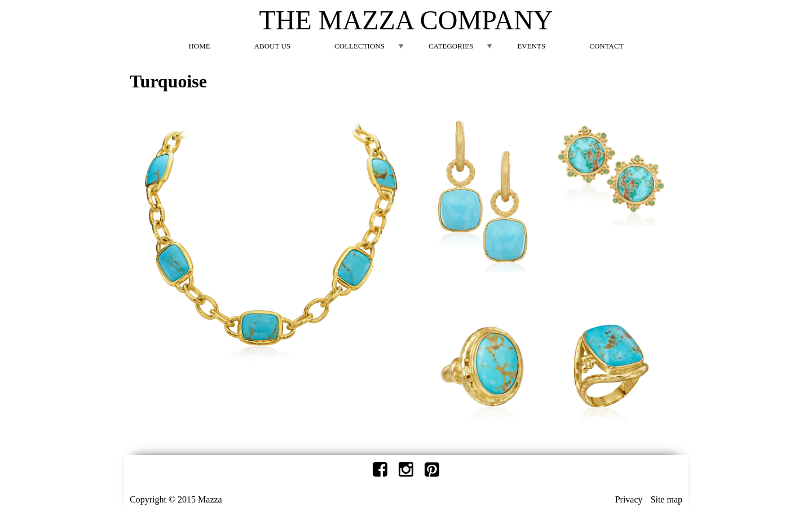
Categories (451, 46)
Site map (667, 499)
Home (199, 46)
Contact (606, 46)
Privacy (629, 499)
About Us (272, 46)
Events (531, 46)
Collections (359, 46)
